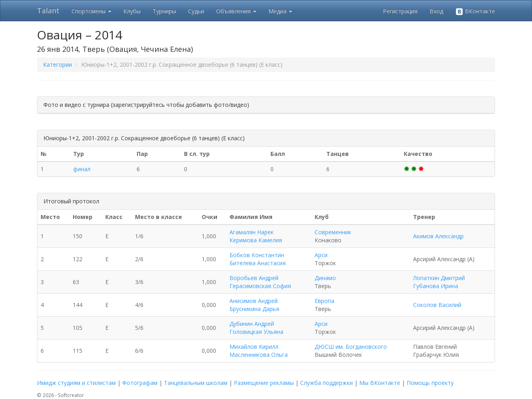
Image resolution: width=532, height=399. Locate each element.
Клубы (132, 11)
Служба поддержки (326, 383)
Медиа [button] (280, 11)
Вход (436, 11)
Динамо (325, 278)
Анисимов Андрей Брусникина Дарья (254, 305)
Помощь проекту (430, 383)
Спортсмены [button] (91, 11)
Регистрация (400, 11)
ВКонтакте (475, 11)
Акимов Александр (438, 236)
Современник (333, 232)
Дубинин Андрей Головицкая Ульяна (256, 328)
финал (82, 169)
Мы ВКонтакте (380, 383)
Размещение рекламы (264, 383)
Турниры (164, 11)
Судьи (196, 11)
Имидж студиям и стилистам (76, 383)
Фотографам (140, 383)
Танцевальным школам (196, 383)
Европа (324, 301)
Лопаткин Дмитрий (439, 278)
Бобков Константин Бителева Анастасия (258, 259)
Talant (48, 10)
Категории (57, 64)
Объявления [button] (236, 11)
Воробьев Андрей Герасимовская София (260, 282)
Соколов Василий (437, 305)
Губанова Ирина (436, 286)
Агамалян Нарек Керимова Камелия (256, 236)
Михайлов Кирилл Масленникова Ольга (259, 351)
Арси (321, 255)
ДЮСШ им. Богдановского (351, 347)
